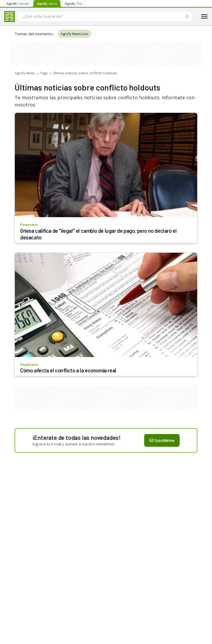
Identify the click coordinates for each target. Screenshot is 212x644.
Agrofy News (25, 73)
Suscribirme (162, 441)
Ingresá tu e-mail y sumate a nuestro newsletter (74, 444)
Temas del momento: (34, 34)
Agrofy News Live (74, 34)
